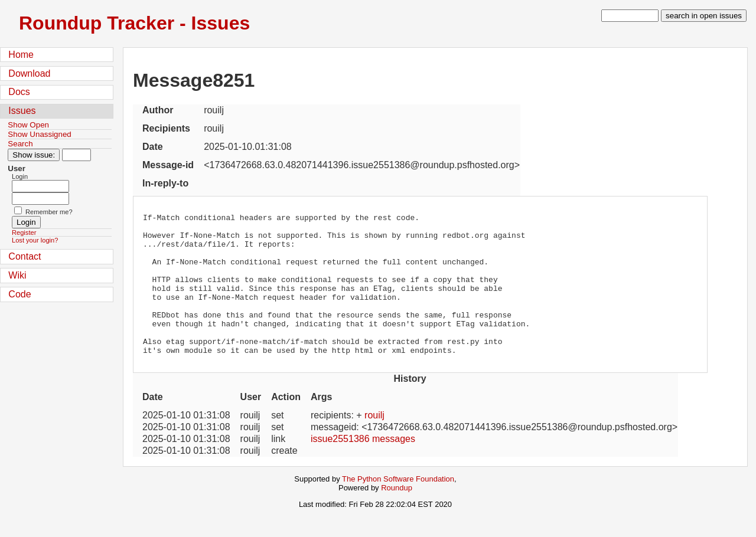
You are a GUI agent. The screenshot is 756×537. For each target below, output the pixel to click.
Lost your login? (35, 240)
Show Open (28, 125)
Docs (19, 92)
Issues (22, 111)
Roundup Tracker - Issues (134, 23)
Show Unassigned (39, 134)
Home (21, 55)
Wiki (17, 275)
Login (20, 176)
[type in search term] (630, 16)
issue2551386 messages (363, 467)
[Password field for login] (40, 199)
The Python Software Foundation (398, 507)
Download (29, 73)
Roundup (397, 516)
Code (19, 294)
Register (24, 233)
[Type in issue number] (76, 155)
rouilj (374, 443)
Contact (25, 256)
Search (20, 144)
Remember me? (49, 212)
